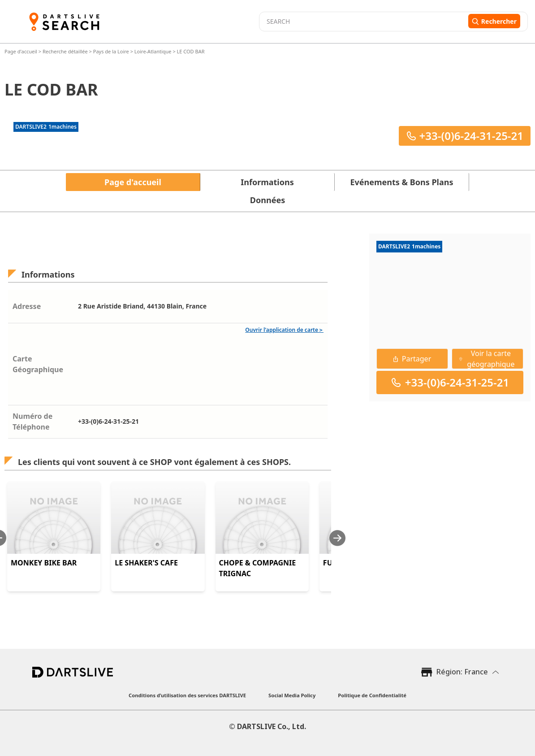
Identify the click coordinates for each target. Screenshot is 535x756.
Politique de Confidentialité (372, 695)
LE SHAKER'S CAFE (146, 563)
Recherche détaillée (66, 51)
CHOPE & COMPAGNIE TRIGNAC (258, 568)
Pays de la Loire (111, 51)
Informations (267, 182)
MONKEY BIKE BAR (44, 563)
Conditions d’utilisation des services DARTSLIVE (187, 695)
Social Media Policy (292, 695)
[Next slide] (337, 538)
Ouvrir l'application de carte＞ (284, 330)
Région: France (462, 672)
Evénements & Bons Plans (402, 182)
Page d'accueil (22, 51)
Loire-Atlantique (153, 51)
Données (267, 200)
